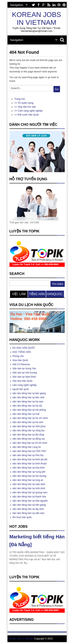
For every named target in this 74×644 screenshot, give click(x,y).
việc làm (19, 294)
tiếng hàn (37, 294)
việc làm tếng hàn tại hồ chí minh (30, 443)
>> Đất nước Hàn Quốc (27, 115)
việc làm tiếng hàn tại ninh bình (29, 488)
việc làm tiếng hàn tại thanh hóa (29, 497)
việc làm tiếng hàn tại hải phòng (29, 410)
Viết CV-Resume (21, 364)
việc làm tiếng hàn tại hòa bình (29, 468)
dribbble (59, 5)
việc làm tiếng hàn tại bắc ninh (29, 397)
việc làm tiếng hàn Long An (27, 447)
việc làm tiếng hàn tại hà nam (28, 402)
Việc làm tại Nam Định (24, 377)
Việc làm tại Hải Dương (25, 373)
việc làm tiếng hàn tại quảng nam (30, 492)
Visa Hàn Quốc (20, 360)
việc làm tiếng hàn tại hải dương (29, 476)
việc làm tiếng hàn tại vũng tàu (29, 431)
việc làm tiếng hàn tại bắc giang (29, 393)
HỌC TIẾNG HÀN (22, 352)
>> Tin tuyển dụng (24, 103)
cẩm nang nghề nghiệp (25, 385)
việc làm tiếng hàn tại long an (28, 480)
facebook (38, 5)
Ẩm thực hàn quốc (22, 517)
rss (49, 5)
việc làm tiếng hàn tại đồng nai (29, 439)
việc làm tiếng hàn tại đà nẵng (28, 435)
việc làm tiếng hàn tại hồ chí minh (30, 418)
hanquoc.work (55, 295)
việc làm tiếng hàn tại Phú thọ (28, 455)
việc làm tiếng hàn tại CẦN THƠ (29, 451)
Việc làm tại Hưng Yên (24, 369)
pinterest (64, 5)
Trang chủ (20, 99)
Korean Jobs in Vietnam (37, 18)
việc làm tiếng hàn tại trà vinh (28, 422)
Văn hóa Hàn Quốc (22, 381)
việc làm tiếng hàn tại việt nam (29, 513)
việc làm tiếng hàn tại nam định (29, 484)
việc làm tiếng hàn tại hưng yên (29, 472)
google (44, 5)
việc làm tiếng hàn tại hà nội (27, 406)
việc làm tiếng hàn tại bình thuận (30, 464)
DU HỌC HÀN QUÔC (24, 348)
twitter (33, 5)
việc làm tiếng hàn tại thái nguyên (30, 501)
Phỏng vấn (18, 356)
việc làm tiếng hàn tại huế (26, 414)
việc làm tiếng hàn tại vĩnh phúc (29, 426)
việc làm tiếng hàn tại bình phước (30, 459)
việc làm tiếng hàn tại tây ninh (28, 509)
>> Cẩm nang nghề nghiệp (29, 111)
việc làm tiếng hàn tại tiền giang (29, 505)
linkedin (54, 5)
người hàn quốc (21, 389)
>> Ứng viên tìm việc (25, 107)
